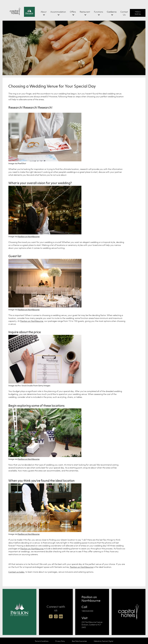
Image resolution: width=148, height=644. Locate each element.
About (44, 12)
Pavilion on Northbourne (29, 236)
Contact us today (16, 572)
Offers (73, 12)
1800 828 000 (87, 611)
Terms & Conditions (42, 641)
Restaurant (85, 12)
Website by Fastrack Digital (103, 641)
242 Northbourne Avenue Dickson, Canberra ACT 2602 (92, 625)
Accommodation (58, 12)
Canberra (112, 12)
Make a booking (138, 13)
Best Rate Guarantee (79, 641)
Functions (98, 12)
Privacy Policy (60, 641)
